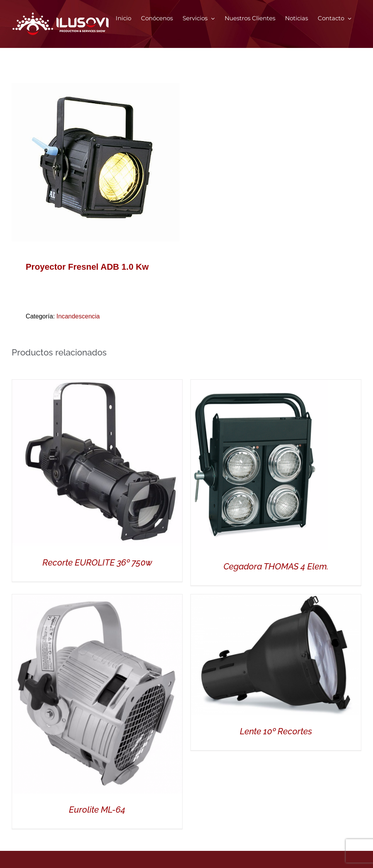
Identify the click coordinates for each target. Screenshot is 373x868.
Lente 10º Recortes (276, 731)
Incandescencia (78, 316)
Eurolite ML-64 (97, 810)
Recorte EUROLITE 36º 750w (97, 562)
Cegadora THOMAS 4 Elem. (276, 566)
